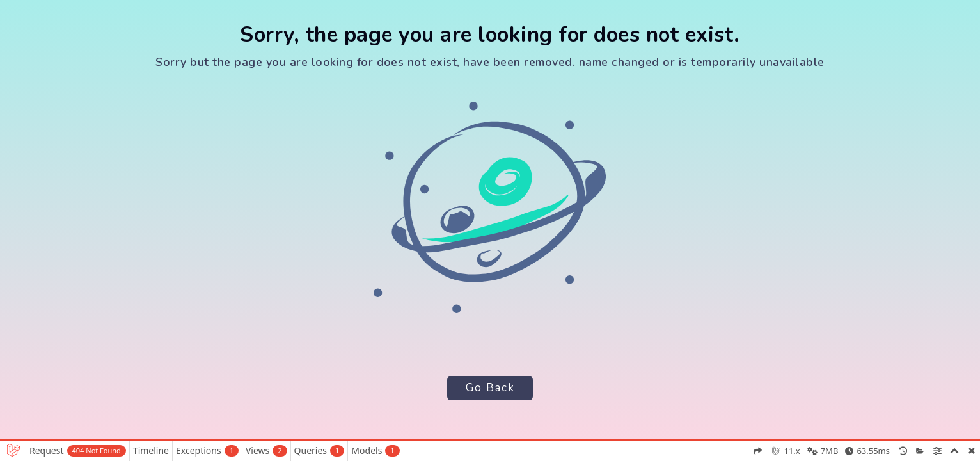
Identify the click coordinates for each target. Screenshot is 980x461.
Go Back (490, 388)
